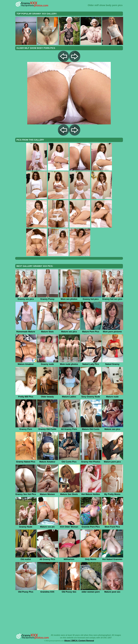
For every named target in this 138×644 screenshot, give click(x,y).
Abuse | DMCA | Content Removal (79, 641)
